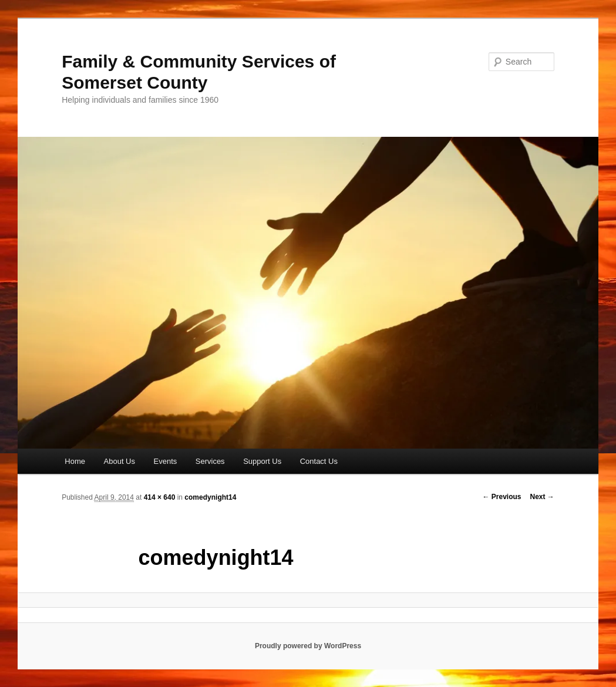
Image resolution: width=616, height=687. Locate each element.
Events (166, 461)
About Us (120, 461)
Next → (542, 497)
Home (75, 461)
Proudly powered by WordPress (308, 646)
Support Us (262, 461)
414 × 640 (160, 497)
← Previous (501, 497)
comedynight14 (210, 497)
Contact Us (319, 461)
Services (210, 461)
